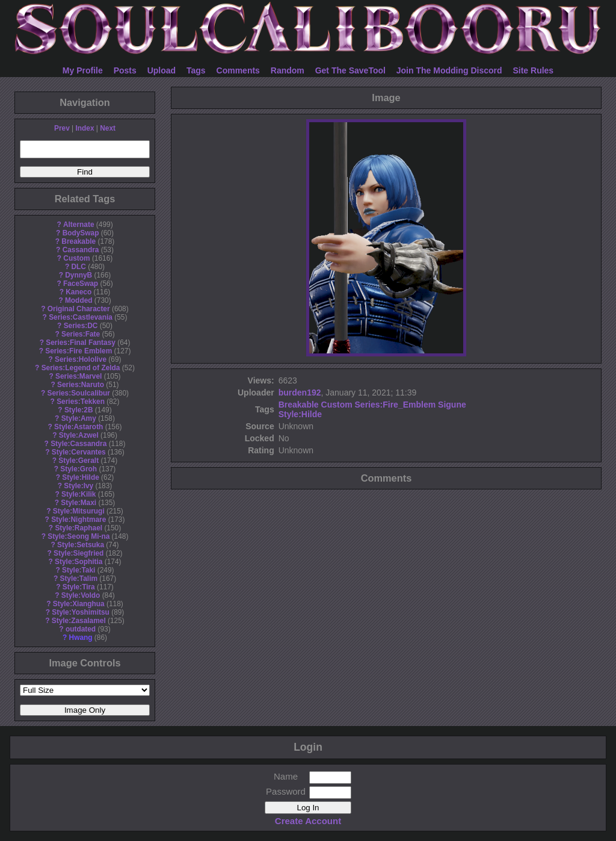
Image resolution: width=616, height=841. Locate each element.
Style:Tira (79, 587)
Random (288, 70)
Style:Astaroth (79, 427)
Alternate (79, 225)
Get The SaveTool (350, 70)
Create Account (308, 821)
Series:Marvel (79, 376)
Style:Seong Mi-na (79, 536)
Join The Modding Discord (449, 70)
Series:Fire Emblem (79, 351)
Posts (125, 70)
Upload (162, 70)
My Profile (83, 70)
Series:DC (81, 326)
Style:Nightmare (79, 520)
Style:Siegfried (79, 553)
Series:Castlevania (81, 317)
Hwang (81, 638)
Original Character (79, 309)
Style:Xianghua (79, 604)
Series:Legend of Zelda (81, 368)
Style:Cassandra (79, 444)
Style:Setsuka (81, 545)
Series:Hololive (81, 359)
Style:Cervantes (79, 452)
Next (108, 128)
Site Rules (533, 70)
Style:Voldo (81, 595)
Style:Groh (79, 469)
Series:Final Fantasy (81, 343)
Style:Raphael (79, 528)
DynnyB (79, 275)
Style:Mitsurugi (79, 511)
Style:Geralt (79, 461)
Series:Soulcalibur (79, 393)
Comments (238, 70)
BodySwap (81, 233)
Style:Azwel (79, 435)
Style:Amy (79, 418)
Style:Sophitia (79, 562)
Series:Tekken (81, 402)
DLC (79, 267)
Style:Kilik (79, 494)
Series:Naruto (81, 385)
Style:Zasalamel (79, 621)
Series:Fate (81, 334)
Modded (79, 300)
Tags (196, 70)
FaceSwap (81, 284)
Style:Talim (79, 579)
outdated (81, 629)
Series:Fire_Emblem (396, 405)
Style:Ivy (79, 486)
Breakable (79, 241)
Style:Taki (79, 570)
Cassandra (81, 250)
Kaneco (79, 292)
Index (85, 128)
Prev (62, 128)
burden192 (300, 393)
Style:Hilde (80, 477)
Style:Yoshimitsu (81, 612)
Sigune (452, 405)
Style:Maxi (79, 503)
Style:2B (79, 410)
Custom (76, 258)
